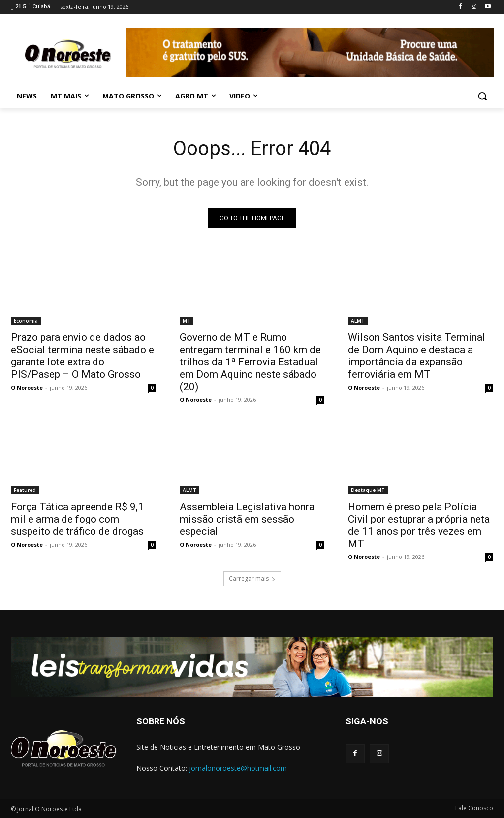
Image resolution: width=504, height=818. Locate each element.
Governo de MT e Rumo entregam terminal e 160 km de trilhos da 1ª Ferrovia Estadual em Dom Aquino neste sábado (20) (250, 362)
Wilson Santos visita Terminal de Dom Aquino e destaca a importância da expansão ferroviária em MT (417, 356)
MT (187, 321)
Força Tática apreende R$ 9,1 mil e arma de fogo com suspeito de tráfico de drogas (77, 519)
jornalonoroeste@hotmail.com (238, 768)
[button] (482, 96)
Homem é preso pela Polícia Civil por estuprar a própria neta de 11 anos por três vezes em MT (419, 525)
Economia (26, 321)
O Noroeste (27, 387)
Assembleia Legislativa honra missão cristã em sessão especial (247, 519)
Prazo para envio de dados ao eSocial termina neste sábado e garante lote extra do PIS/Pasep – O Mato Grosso (82, 356)
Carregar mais (252, 578)
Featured (25, 490)
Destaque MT (368, 490)
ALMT (358, 321)
